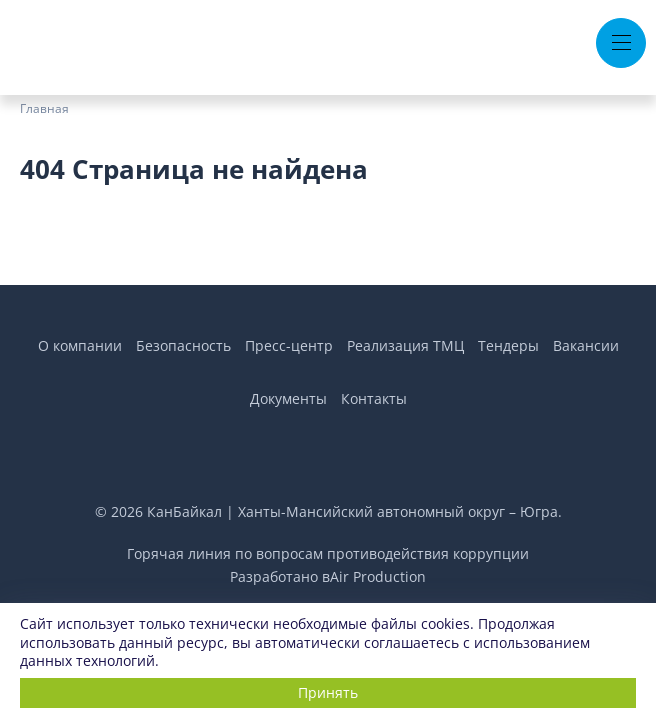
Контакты (374, 398)
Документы (288, 398)
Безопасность (183, 345)
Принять (328, 692)
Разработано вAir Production (328, 576)
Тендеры (508, 345)
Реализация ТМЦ (405, 345)
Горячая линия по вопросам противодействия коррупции (328, 553)
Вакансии (586, 345)
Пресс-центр (289, 345)
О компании (80, 345)
